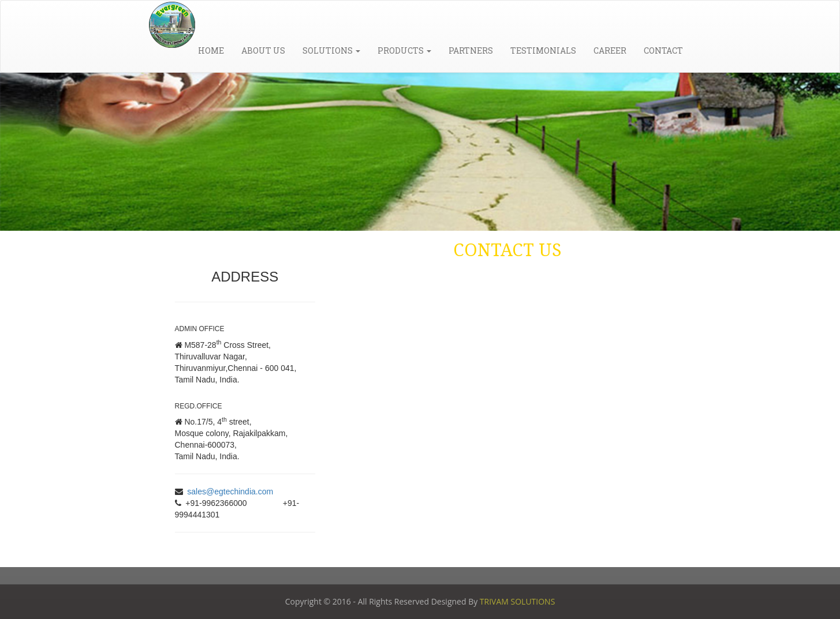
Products (404, 50)
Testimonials (543, 50)
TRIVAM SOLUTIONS (518, 601)
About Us (263, 50)
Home (211, 50)
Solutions (331, 50)
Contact (663, 50)
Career (610, 50)
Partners (471, 50)
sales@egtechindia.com (230, 492)
